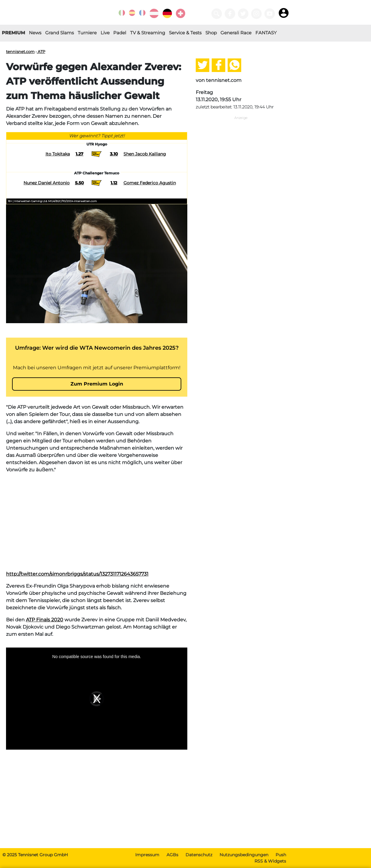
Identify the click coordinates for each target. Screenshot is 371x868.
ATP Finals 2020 (45, 620)
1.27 (79, 154)
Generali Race (236, 33)
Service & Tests (185, 33)
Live (105, 33)
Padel (120, 33)
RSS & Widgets (270, 861)
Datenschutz (199, 855)
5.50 (79, 183)
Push (281, 855)
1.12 (114, 183)
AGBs (172, 855)
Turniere (87, 33)
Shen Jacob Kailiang (145, 154)
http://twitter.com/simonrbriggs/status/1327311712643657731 (77, 574)
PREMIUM (13, 33)
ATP (41, 52)
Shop (211, 33)
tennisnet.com (20, 52)
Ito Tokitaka (58, 154)
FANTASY (266, 33)
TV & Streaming (148, 33)
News (35, 33)
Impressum (147, 855)
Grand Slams (59, 33)
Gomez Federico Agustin (150, 183)
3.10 (114, 154)
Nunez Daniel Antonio (47, 183)
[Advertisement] (97, 520)
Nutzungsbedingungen (244, 855)
